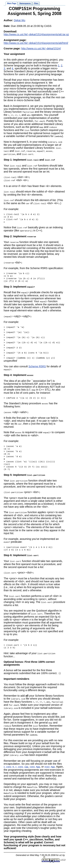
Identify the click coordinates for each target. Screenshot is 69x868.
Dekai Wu (20, 20)
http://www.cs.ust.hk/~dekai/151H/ (41, 48)
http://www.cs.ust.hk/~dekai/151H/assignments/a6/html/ (36, 43)
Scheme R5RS (37, 369)
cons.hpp (35, 769)
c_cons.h (9, 769)
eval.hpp (50, 769)
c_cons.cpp (22, 769)
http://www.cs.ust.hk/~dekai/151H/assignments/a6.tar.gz (36, 34)
